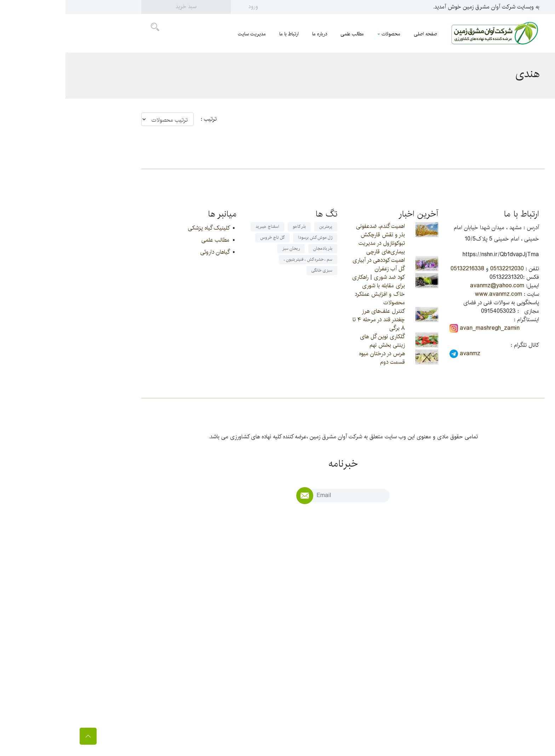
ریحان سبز (225, 249)
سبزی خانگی (256, 270)
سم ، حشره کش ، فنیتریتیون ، (243, 259)
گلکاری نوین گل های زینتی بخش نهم (317, 341)
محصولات (323, 34)
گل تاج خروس (207, 238)
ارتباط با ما (224, 34)
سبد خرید (121, 7)
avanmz (399, 354)
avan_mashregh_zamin (419, 328)
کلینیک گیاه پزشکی (143, 228)
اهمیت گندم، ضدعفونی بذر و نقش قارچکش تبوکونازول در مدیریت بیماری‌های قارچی (315, 239)
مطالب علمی (287, 34)
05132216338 (402, 269)
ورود (188, 7)
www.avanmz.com (433, 294)
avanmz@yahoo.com (432, 286)
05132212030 (442, 269)
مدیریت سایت (186, 34)
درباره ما (254, 34)
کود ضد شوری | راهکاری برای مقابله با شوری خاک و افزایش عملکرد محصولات (313, 290)
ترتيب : (140, 119)
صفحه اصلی (360, 34)
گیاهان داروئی (149, 252)
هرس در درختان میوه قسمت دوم (316, 358)
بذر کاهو (234, 227)
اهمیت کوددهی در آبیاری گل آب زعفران (313, 264)
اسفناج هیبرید (202, 227)
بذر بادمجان (257, 249)
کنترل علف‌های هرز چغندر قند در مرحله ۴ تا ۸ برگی (313, 320)
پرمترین (260, 227)
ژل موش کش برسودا (250, 238)
